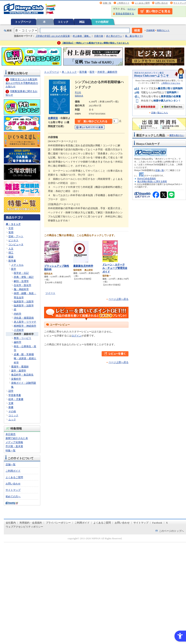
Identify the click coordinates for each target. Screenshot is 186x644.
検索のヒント (163, 30)
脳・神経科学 (21, 289)
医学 (14, 269)
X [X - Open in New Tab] (167, 523)
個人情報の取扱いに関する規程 (152, 181)
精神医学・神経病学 (25, 326)
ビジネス (13, 240)
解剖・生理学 (21, 281)
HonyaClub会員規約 (147, 178)
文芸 (11, 228)
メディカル (17, 265)
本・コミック (13, 224)
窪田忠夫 (79, 96)
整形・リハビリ (23, 338)
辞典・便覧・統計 (24, 277)
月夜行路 (99, 36)
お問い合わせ (161, 3)
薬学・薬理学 (19, 371)
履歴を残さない (177, 135)
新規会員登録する (125, 14)
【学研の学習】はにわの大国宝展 (53, 36)
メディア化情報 (14, 442)
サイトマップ (180, 3)
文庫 (11, 403)
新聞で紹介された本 (17, 438)
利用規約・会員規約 (31, 523)
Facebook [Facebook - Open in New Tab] (157, 523)
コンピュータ (16, 244)
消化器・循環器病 (24, 318)
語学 (11, 391)
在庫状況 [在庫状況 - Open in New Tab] (53, 118)
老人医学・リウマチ (25, 322)
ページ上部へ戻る (119, 299)
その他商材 (102, 22)
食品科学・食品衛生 (22, 375)
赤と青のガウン (114, 36)
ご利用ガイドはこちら (171, 83)
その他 (12, 411)
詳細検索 (151, 30)
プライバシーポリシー (58, 523)
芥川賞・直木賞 (14, 446)
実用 (11, 232)
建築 (11, 257)
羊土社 (78, 92)
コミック (63, 22)
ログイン (132, 9)
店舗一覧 (107, 3)
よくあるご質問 (142, 3)
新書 (11, 407)
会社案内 (11, 523)
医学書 (12, 261)
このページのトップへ (171, 531)
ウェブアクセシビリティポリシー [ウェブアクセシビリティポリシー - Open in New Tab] (24, 527)
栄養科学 (16, 379)
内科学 (18, 314)
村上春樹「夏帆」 (82, 36)
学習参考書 (15, 395)
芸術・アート (16, 236)
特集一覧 (11, 450)
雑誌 (82, 22)
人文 (11, 249)
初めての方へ (13, 496)
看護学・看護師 (20, 367)
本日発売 (11, 434)
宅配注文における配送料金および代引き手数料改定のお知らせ (22, 83)
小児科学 (19, 330)
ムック (12, 419)
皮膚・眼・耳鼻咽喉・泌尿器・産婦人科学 (25, 358)
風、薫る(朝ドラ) (134, 36)
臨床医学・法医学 (24, 302)
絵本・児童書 (16, 399)
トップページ (23, 22)
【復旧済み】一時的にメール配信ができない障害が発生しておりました (95, 43)
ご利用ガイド (123, 3)
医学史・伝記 (21, 273)
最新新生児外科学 (83, 266)
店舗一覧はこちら (160, 113)
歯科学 (18, 342)
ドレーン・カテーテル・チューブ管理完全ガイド (115, 268)
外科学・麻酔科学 (24, 334)
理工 (11, 253)
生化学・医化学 (23, 285)
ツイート (50, 293)
